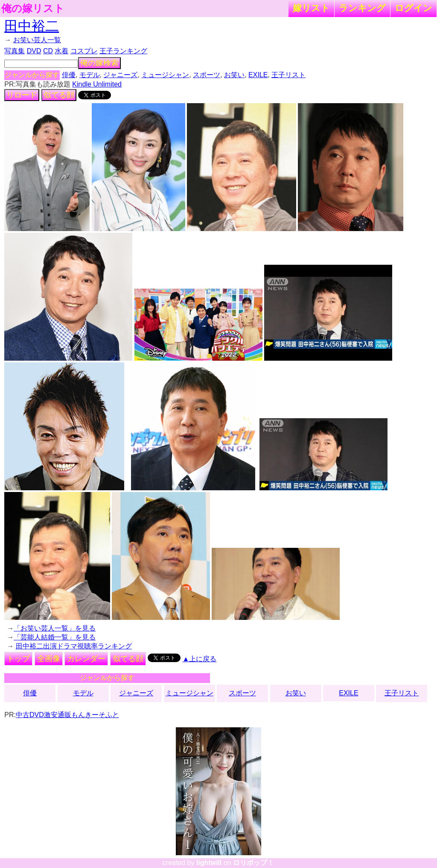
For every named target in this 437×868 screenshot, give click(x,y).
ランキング (362, 8)
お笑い (234, 75)
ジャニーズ (120, 75)
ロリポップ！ (253, 863)
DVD (34, 51)
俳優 (69, 75)
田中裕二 (32, 26)
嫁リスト (311, 8)
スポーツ (207, 75)
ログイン (414, 8)
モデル (90, 75)
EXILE (258, 75)
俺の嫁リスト (33, 9)
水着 (61, 51)
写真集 (15, 51)
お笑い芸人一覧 (37, 40)
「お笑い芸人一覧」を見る (55, 628)
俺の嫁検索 (99, 63)
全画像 (49, 659)
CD (48, 51)
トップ (18, 659)
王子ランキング (123, 51)
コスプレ (84, 51)
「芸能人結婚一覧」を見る (55, 637)
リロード (22, 95)
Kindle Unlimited (97, 84)
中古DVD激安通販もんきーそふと (67, 715)
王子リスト (288, 75)
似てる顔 (59, 95)
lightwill (209, 863)
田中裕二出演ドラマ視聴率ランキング (74, 646)
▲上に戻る (200, 659)
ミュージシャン (165, 75)
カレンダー (86, 659)
